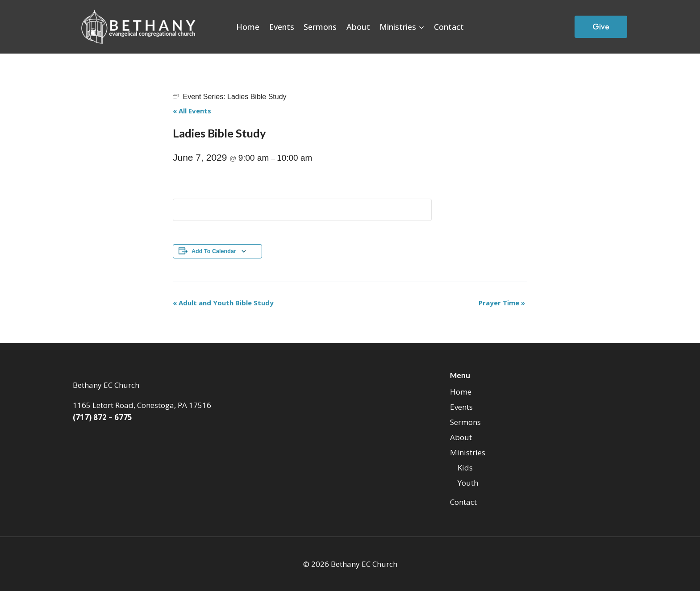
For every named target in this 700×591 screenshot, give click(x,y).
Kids (465, 468)
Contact (449, 27)
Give (601, 27)
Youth (468, 483)
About (358, 27)
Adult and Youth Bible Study (223, 303)
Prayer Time (502, 303)
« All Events (192, 111)
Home (248, 27)
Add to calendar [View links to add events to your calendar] (214, 251)
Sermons (320, 27)
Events (282, 27)
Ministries (468, 452)
